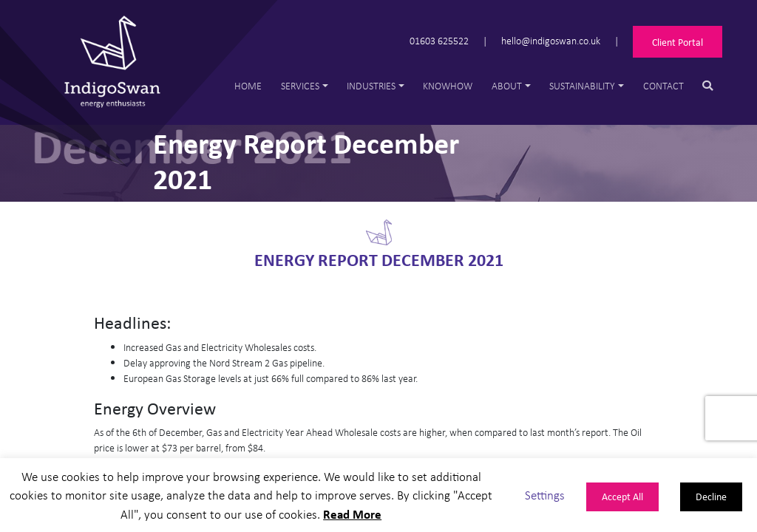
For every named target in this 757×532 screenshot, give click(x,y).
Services (300, 85)
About (507, 85)
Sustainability (582, 85)
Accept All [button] (622, 496)
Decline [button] (711, 496)
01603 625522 (439, 40)
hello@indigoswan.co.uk (551, 40)
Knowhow (448, 85)
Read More (352, 514)
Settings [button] (545, 495)
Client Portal (678, 42)
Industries (371, 85)
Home (248, 85)
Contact (663, 85)
